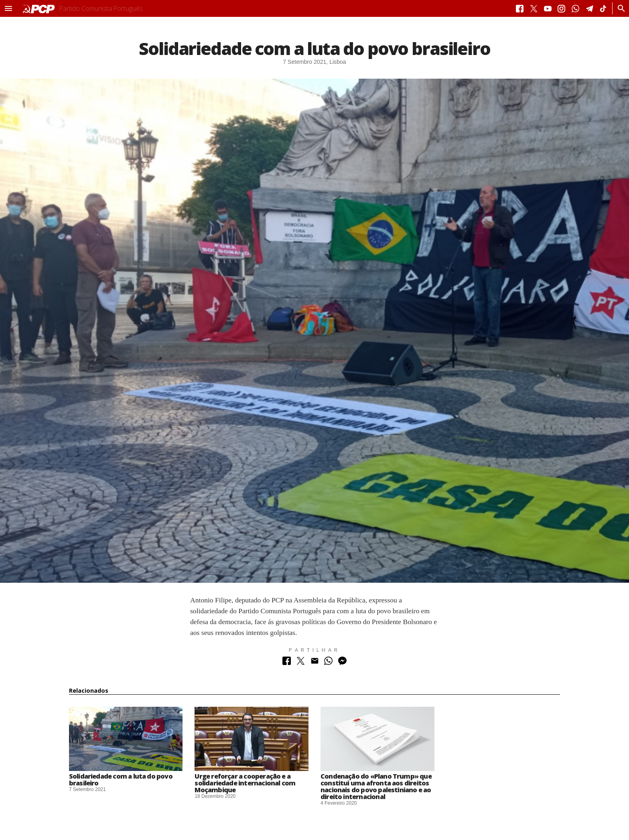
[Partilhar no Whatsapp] (328, 663)
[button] (8, 8)
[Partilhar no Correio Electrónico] (315, 663)
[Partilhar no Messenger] (342, 663)
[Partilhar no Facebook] (287, 663)
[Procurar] (619, 8)
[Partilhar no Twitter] (301, 663)
